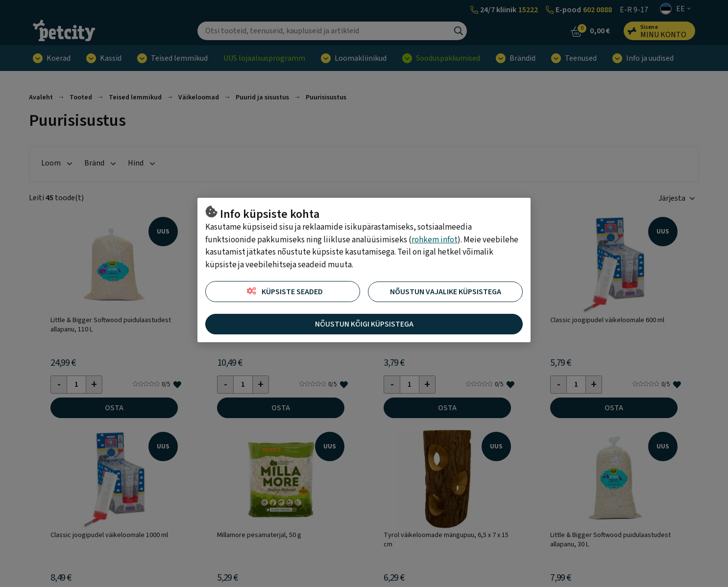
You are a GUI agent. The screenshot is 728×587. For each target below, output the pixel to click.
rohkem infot (435, 240)
